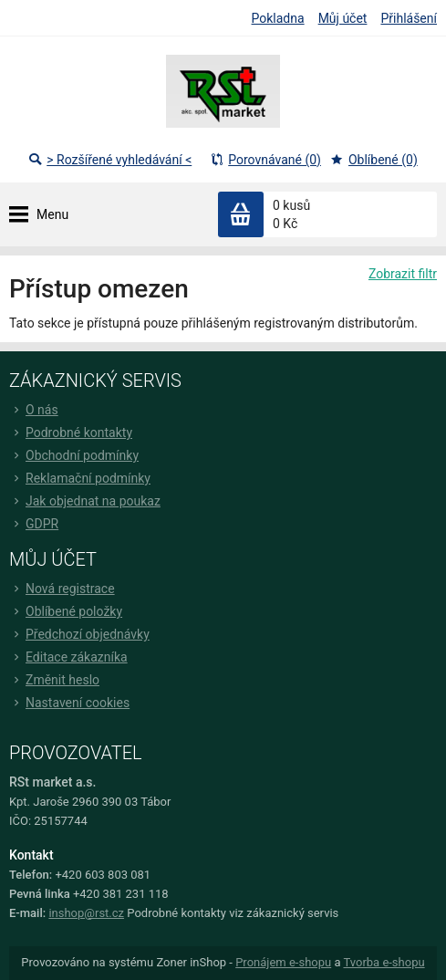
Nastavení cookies (69, 703)
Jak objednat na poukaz (85, 501)
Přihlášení (409, 18)
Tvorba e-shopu (384, 962)
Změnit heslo (54, 680)
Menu (52, 214)
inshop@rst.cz (86, 913)
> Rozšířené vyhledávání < (110, 160)
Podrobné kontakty (71, 433)
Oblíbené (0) (374, 160)
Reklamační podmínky (80, 478)
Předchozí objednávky (79, 634)
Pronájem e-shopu (283, 962)
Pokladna (278, 18)
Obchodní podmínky (74, 455)
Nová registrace (62, 589)
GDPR (34, 524)
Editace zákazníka (68, 657)
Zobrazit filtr (403, 274)
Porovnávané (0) (265, 160)
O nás (34, 410)
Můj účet (343, 18)
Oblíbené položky (66, 611)
